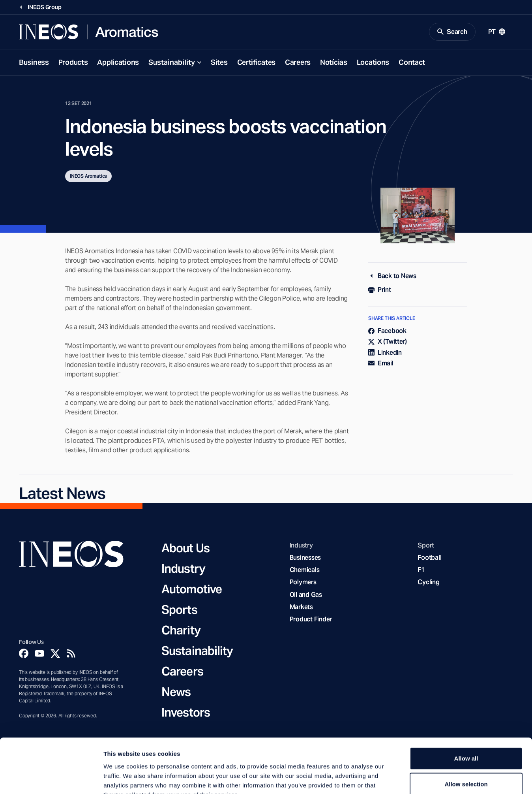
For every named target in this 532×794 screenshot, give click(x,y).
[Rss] (71, 654)
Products (73, 63)
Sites (219, 63)
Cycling (428, 583)
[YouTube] (39, 654)
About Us (185, 548)
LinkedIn (385, 353)
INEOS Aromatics (88, 176)
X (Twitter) (388, 342)
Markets (301, 607)
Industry (183, 569)
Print (380, 290)
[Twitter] (55, 654)
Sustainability (172, 63)
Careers (298, 63)
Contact (412, 63)
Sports (179, 610)
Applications (118, 63)
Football (429, 558)
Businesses (305, 558)
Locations (373, 63)
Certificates (257, 63)
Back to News (392, 276)
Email (381, 364)
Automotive (192, 589)
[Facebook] (24, 654)
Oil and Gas (306, 595)
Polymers (303, 583)
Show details (414, 778)
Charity (181, 630)
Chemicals (305, 571)
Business (34, 63)
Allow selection (466, 736)
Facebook (387, 332)
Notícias (334, 63)
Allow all (466, 710)
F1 (421, 571)
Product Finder (311, 620)
